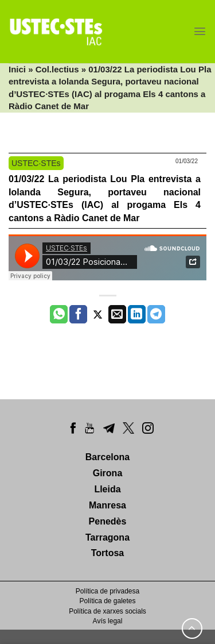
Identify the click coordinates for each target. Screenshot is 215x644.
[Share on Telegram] (156, 314)
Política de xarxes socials (107, 611)
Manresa (107, 505)
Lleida (107, 489)
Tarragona (107, 537)
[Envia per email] (117, 314)
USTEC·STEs (36, 163)
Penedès (108, 521)
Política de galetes (107, 601)
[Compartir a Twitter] (98, 314)
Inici (17, 69)
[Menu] (200, 31)
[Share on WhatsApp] (59, 314)
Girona (108, 473)
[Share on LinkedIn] (137, 314)
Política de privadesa (107, 591)
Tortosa (107, 553)
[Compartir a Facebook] (78, 314)
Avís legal (108, 621)
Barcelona (107, 457)
